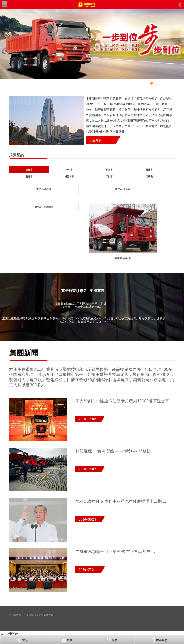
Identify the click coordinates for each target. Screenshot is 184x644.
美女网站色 (9, 633)
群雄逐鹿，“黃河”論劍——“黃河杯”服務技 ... (115, 451)
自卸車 (29, 170)
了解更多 (95, 140)
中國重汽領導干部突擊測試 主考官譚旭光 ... (115, 551)
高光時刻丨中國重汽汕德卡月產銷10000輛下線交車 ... (124, 401)
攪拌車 (149, 170)
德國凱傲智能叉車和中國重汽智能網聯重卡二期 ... (121, 501)
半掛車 (109, 176)
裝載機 (149, 176)
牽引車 (69, 170)
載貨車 (109, 170)
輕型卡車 (69, 176)
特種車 (29, 176)
